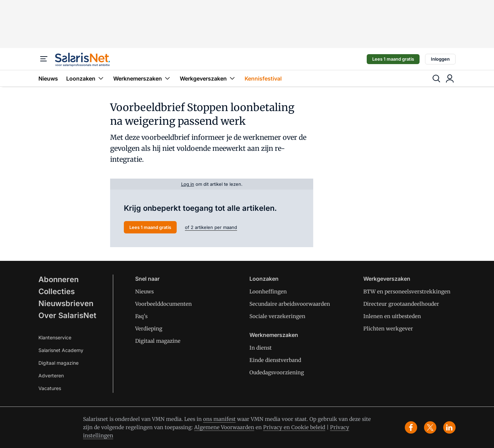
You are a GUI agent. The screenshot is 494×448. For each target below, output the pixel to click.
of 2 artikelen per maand (211, 227)
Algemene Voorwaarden (224, 427)
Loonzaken (86, 78)
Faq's (141, 316)
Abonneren (58, 279)
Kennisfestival (263, 78)
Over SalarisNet (67, 315)
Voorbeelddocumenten (163, 304)
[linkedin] (449, 427)
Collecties (57, 291)
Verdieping (149, 329)
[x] (430, 427)
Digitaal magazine (58, 363)
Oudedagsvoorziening (277, 372)
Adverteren (51, 376)
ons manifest (219, 419)
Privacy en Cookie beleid (294, 427)
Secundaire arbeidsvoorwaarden (290, 304)
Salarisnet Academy (61, 350)
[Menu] (44, 59)
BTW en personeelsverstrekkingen (407, 292)
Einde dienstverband (275, 360)
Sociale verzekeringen (277, 316)
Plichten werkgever (388, 329)
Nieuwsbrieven (66, 303)
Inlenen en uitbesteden (392, 316)
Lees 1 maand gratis (393, 59)
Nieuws (48, 78)
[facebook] (411, 427)
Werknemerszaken (142, 78)
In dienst (261, 348)
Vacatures (50, 388)
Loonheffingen (268, 292)
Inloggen (440, 59)
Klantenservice (55, 337)
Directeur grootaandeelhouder (401, 304)
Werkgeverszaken (208, 78)
